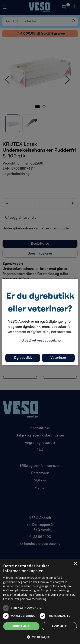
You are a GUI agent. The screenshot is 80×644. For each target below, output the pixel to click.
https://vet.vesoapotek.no (40, 341)
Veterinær (58, 358)
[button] (40, 637)
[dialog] (40, 602)
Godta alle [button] (21, 626)
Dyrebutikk (23, 358)
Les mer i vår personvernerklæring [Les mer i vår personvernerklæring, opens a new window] (25, 599)
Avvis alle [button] (59, 626)
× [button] (75, 564)
